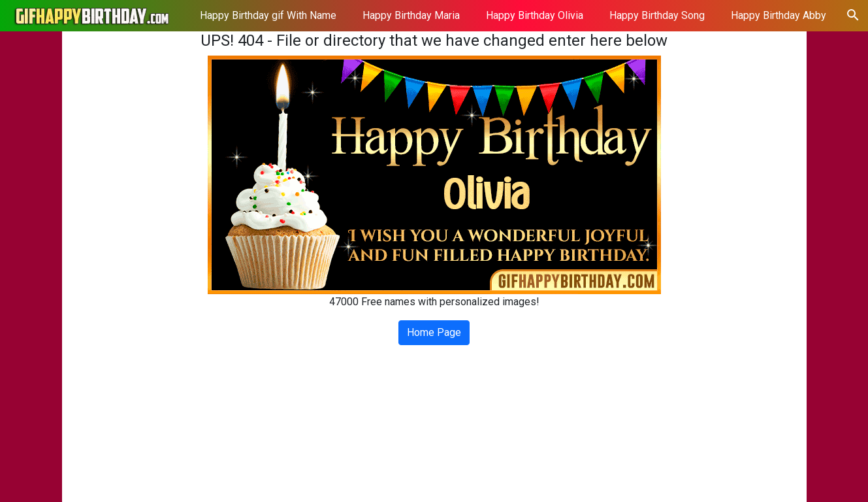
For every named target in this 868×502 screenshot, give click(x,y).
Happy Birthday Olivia (535, 15)
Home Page (434, 332)
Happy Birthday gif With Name (268, 15)
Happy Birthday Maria (411, 15)
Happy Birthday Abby (779, 15)
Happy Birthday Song (657, 15)
